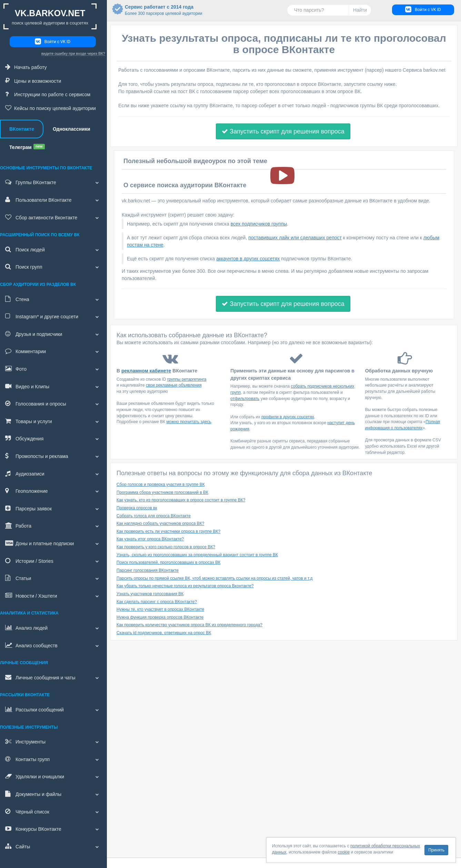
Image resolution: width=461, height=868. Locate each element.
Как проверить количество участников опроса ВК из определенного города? (189, 625)
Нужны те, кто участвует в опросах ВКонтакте (160, 609)
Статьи (53, 578)
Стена (53, 299)
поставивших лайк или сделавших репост (295, 238)
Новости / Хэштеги (53, 596)
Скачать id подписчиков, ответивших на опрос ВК (164, 633)
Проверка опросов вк (137, 508)
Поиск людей (53, 249)
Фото (53, 369)
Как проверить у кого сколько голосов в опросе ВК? (166, 547)
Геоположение (53, 491)
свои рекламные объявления (174, 385)
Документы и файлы (53, 794)
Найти (360, 10)
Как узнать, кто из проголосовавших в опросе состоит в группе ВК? (181, 500)
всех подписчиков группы (259, 224)
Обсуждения (53, 438)
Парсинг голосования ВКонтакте (148, 570)
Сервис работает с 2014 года (153, 10)
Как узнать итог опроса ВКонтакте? (150, 539)
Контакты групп (53, 759)
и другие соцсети (53, 316)
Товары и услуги (53, 421)
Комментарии (53, 351)
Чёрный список (53, 811)
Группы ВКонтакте (53, 182)
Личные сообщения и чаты (53, 677)
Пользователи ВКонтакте (53, 200)
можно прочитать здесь (189, 422)
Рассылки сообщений (53, 709)
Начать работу (26, 67)
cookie (344, 852)
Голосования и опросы (53, 403)
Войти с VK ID (53, 41)
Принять (436, 850)
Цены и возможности (33, 81)
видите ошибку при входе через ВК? (73, 53)
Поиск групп (53, 267)
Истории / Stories (53, 561)
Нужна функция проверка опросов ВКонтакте (160, 617)
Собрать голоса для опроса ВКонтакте (154, 516)
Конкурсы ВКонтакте (53, 829)
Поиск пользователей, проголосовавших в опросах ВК (168, 562)
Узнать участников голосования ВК (150, 594)
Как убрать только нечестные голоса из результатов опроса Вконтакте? (185, 586)
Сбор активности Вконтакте (53, 217)
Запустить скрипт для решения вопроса (283, 131)
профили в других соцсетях (288, 417)
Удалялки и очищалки (53, 776)
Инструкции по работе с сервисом (48, 94)
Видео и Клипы (53, 386)
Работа (53, 526)
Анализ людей (53, 628)
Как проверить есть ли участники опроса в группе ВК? (168, 531)
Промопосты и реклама (53, 456)
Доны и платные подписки (53, 543)
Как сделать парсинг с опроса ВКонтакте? (157, 602)
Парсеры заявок (53, 508)
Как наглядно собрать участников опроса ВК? (160, 523)
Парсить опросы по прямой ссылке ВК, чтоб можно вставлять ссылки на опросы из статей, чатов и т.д (215, 578)
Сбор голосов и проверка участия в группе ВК (161, 485)
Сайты (53, 846)
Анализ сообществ (53, 645)
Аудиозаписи (53, 473)
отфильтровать (245, 399)
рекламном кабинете (146, 371)
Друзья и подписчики (53, 334)
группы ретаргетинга (187, 379)
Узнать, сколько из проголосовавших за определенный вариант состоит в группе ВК (197, 555)
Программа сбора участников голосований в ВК (162, 492)
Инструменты (53, 741)
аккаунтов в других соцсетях (248, 259)
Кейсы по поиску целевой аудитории (51, 108)
